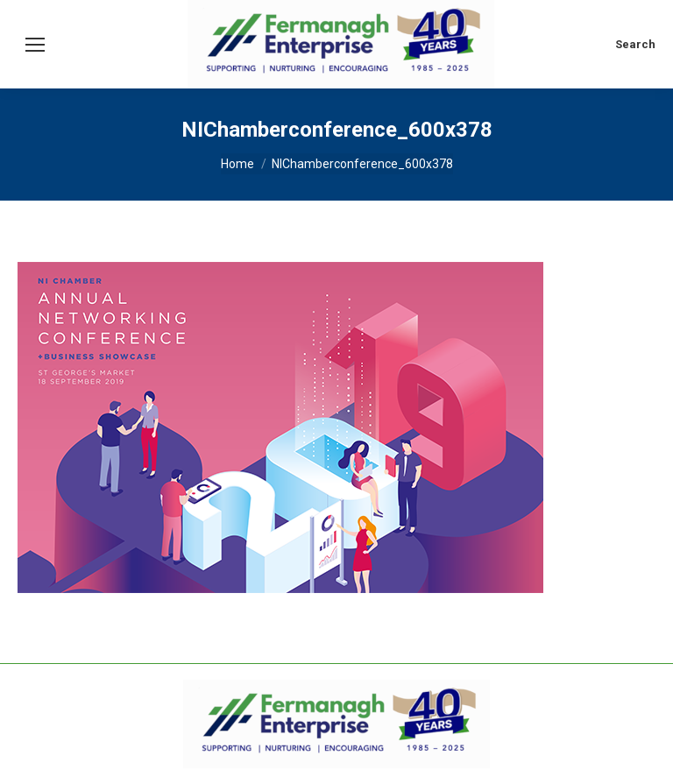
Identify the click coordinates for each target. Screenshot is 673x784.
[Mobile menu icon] (35, 45)
